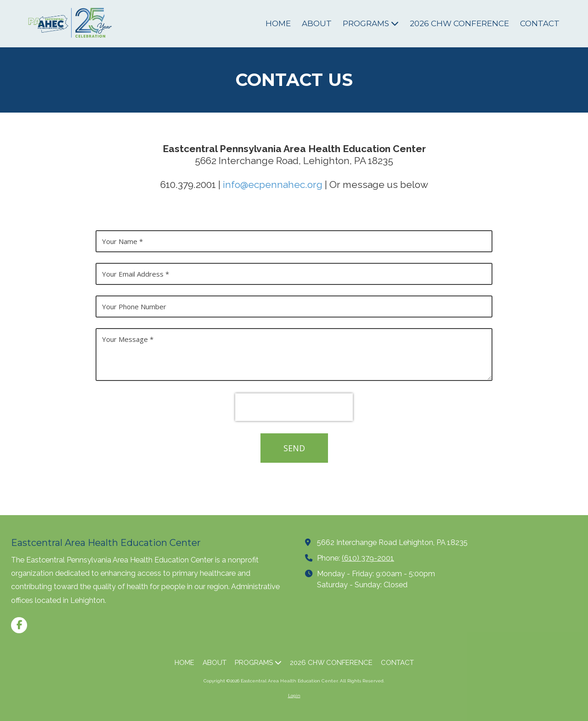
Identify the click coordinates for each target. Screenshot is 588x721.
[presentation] (294, 407)
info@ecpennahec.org (273, 185)
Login (294, 695)
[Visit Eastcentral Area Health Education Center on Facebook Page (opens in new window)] (19, 625)
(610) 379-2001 (368, 558)
